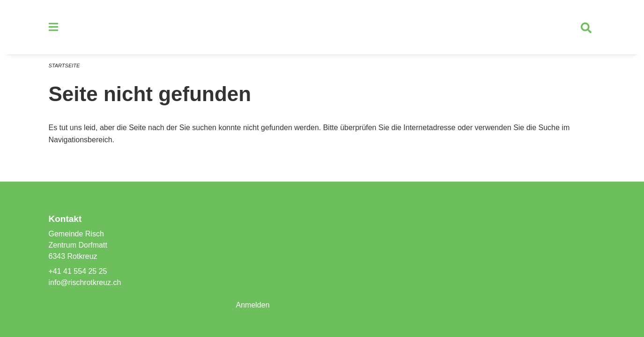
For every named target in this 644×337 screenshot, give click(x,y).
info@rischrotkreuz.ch (85, 282)
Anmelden (252, 305)
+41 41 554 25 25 (78, 271)
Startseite (64, 66)
